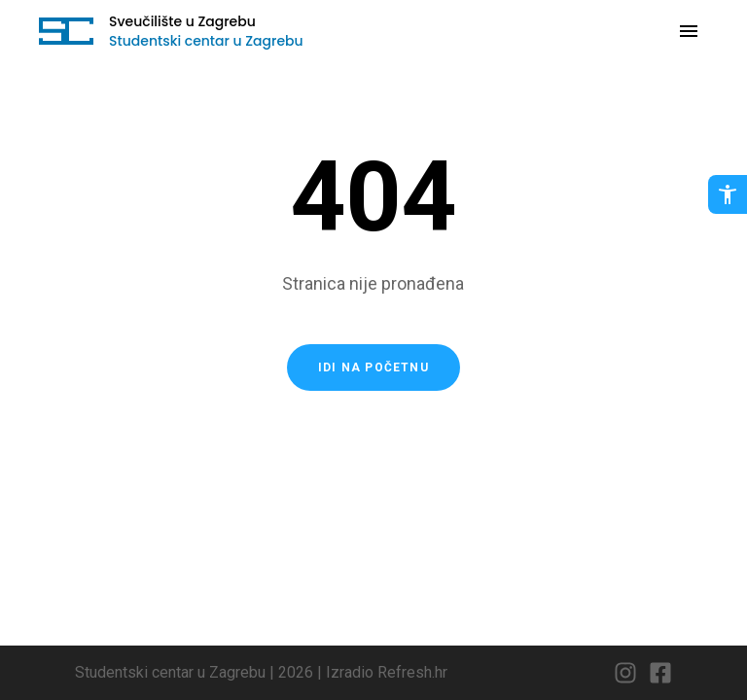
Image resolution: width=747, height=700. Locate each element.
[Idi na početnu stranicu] (66, 31)
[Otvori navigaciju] (689, 31)
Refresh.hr (412, 672)
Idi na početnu (373, 367)
